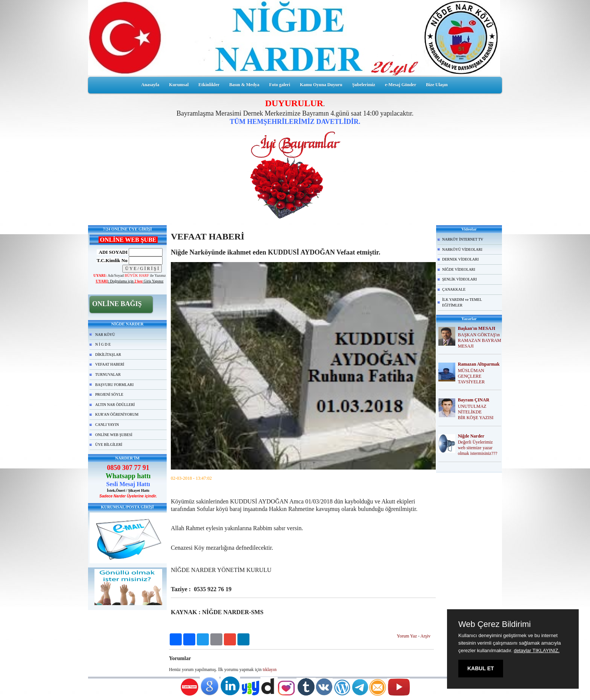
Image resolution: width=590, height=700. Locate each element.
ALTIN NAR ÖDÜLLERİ (115, 405)
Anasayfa (150, 85)
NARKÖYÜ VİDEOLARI (462, 249)
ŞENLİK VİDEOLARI (459, 279)
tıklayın (270, 669)
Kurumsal (179, 85)
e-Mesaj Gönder (401, 85)
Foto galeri (280, 85)
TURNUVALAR (108, 374)
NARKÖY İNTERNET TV (463, 239)
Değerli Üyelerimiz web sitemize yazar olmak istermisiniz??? (478, 448)
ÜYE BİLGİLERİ (109, 445)
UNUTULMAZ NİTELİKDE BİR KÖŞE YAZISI (476, 412)
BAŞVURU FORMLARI (114, 385)
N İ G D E (103, 344)
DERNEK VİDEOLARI (460, 259)
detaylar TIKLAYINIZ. (537, 650)
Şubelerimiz (364, 85)
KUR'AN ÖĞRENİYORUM (117, 414)
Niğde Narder (471, 436)
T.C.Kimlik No (112, 260)
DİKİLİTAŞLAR (108, 355)
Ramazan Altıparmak (479, 364)
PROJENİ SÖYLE (109, 394)
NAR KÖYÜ (105, 335)
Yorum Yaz (407, 636)
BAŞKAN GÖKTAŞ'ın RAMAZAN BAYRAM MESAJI (480, 340)
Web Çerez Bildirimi (495, 624)
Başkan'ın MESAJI (477, 328)
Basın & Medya (244, 85)
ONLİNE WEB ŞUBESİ (114, 435)
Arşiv (425, 636)
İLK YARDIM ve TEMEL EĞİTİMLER (462, 303)
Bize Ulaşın (437, 85)
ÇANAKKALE (454, 289)
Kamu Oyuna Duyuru (321, 85)
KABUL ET (481, 668)
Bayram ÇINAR (474, 400)
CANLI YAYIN (107, 425)
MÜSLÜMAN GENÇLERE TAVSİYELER (471, 376)
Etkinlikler (209, 85)
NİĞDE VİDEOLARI (459, 269)
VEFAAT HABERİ (110, 364)
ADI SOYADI (112, 252)
